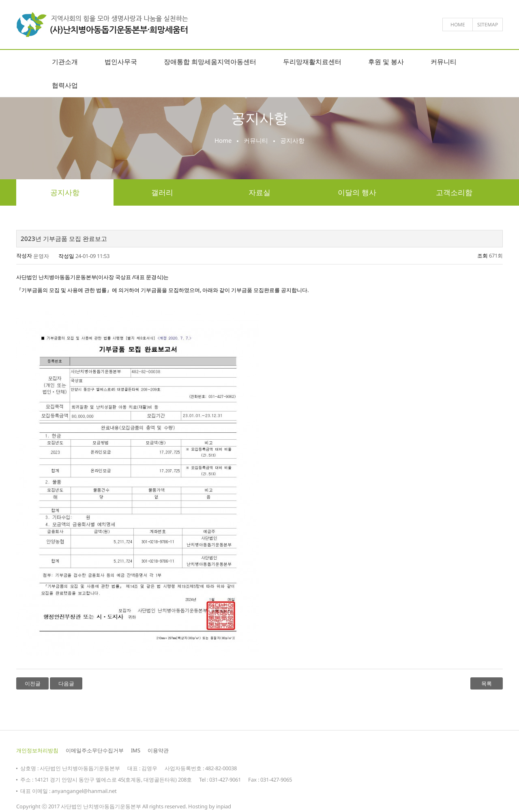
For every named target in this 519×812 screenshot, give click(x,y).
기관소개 (65, 62)
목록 (487, 683)
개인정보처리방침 (37, 750)
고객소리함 (454, 192)
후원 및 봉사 (386, 62)
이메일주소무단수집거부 (95, 750)
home (458, 25)
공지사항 (65, 192)
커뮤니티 (444, 62)
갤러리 (162, 192)
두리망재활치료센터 (312, 62)
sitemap (488, 25)
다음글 (66, 683)
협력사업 (65, 85)
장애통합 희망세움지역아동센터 (210, 62)
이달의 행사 (357, 192)
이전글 (33, 683)
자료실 (259, 192)
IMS (136, 750)
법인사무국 (121, 62)
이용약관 (158, 750)
